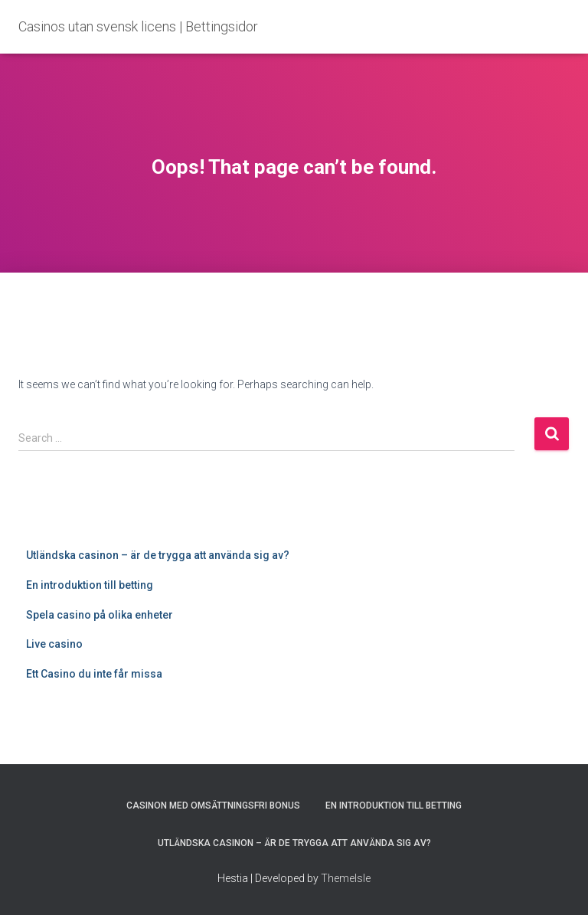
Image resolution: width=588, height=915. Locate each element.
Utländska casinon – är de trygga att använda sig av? (158, 555)
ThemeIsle (346, 878)
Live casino (54, 644)
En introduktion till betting (90, 585)
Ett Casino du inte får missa (94, 674)
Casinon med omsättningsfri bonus (213, 806)
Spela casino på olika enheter (100, 615)
